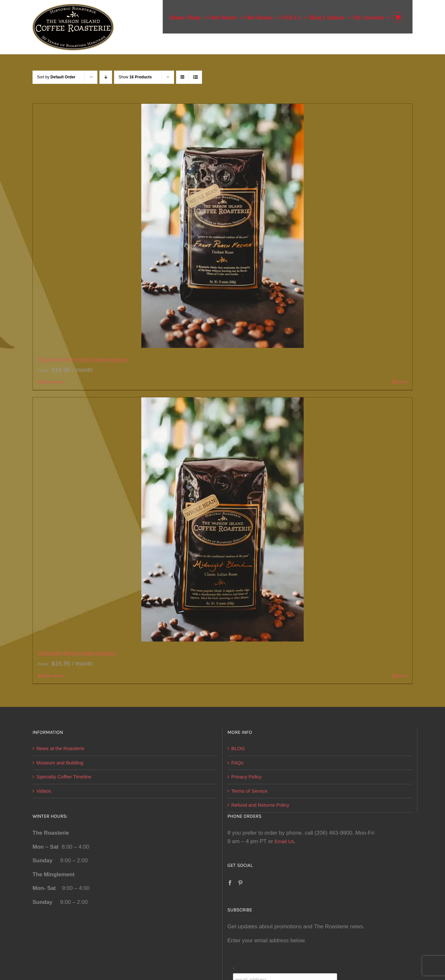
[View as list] (195, 77)
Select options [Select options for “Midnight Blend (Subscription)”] (53, 676)
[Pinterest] (240, 883)
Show (135, 77)
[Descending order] (106, 77)
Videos (44, 791)
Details (402, 382)
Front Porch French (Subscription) (83, 360)
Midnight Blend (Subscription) (77, 653)
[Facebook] (230, 883)
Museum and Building (60, 763)
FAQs (237, 763)
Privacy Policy (246, 777)
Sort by (56, 77)
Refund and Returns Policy (260, 805)
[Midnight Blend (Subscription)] (222, 519)
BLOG (238, 748)
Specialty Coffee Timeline (64, 777)
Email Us (284, 841)
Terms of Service (249, 791)
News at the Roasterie (60, 748)
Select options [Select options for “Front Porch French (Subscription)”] (53, 382)
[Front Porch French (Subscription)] (222, 226)
